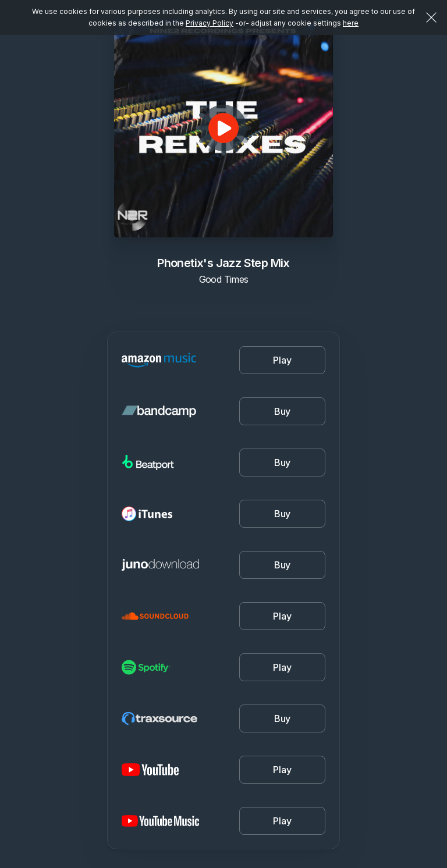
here (351, 23)
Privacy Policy (210, 23)
